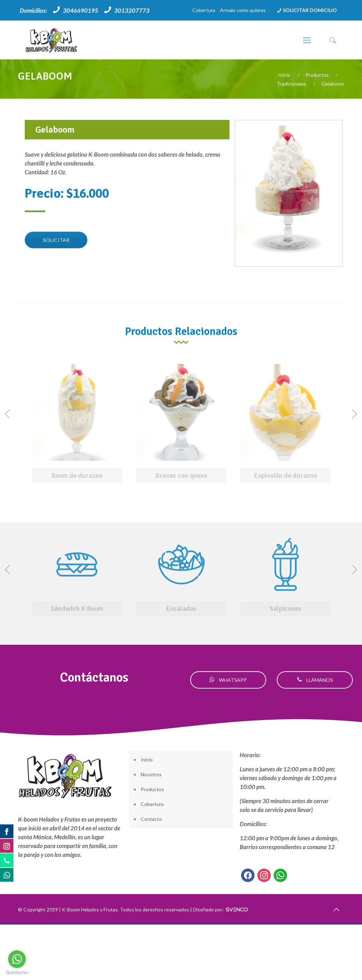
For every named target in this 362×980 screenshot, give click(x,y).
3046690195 (81, 10)
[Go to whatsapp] (17, 959)
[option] (77, 425)
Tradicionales (291, 84)
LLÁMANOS (315, 680)
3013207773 (132, 10)
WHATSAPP (228, 680)
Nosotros (151, 774)
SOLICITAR (56, 240)
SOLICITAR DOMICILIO (306, 10)
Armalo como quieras (243, 10)
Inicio (284, 75)
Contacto (151, 819)
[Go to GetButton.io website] (17, 973)
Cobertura (204, 10)
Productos (317, 75)
